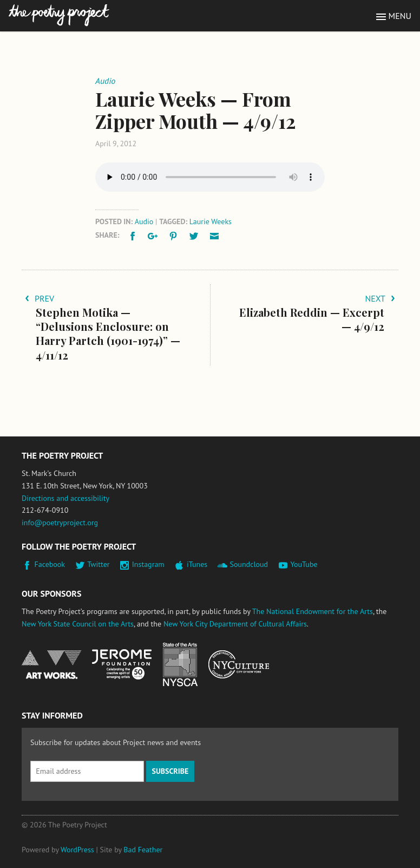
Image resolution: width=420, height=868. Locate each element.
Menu (400, 16)
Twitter (98, 564)
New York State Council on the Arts (78, 624)
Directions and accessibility (65, 498)
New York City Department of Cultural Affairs (235, 624)
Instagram (148, 564)
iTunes (197, 564)
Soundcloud (249, 564)
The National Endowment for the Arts (313, 611)
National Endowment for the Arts (51, 665)
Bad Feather (143, 850)
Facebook (50, 564)
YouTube (304, 564)
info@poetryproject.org (60, 523)
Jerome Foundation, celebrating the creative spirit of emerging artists (122, 664)
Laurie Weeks (211, 221)
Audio (144, 221)
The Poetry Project (59, 15)
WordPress (77, 850)
